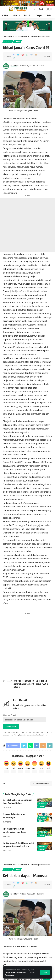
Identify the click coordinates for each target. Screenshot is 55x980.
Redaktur (14, 67)
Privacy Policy (19, 736)
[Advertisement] (27, 226)
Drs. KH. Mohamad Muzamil (27, 682)
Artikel (8, 43)
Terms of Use (29, 734)
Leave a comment (41, 785)
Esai (41, 822)
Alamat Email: (24, 719)
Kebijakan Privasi (20, 972)
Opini (17, 43)
